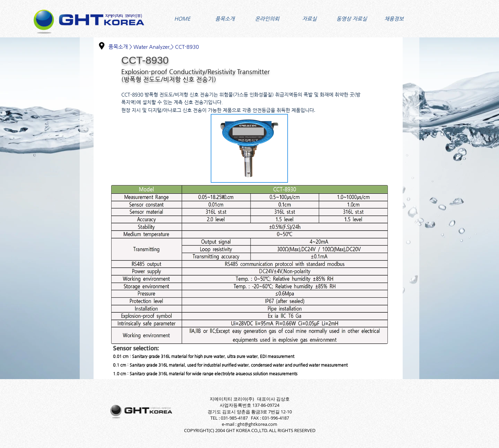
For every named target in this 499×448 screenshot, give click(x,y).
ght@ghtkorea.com (257, 424)
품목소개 (118, 47)
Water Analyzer (151, 47)
